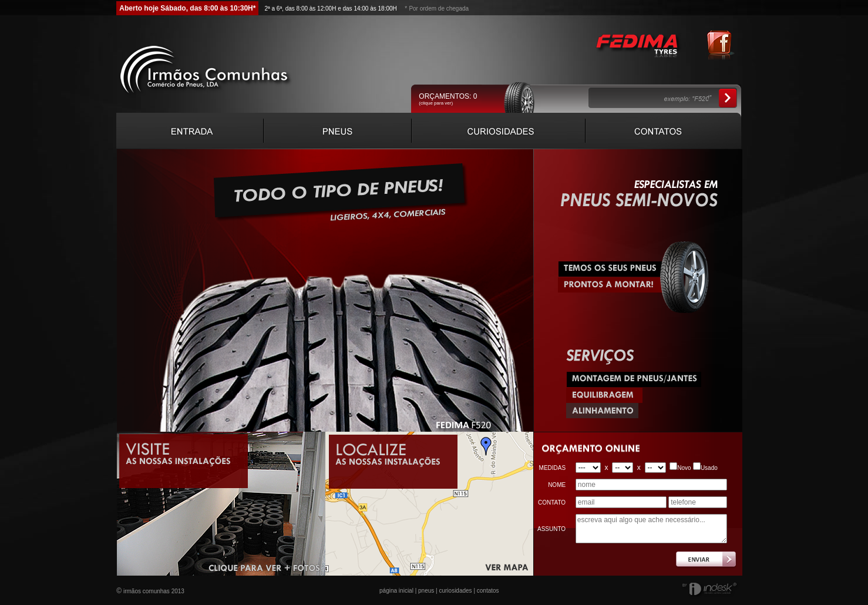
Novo (684, 468)
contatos (488, 591)
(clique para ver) (436, 103)
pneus (426, 591)
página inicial (396, 591)
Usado (709, 468)
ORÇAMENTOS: (448, 96)
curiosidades (455, 591)
